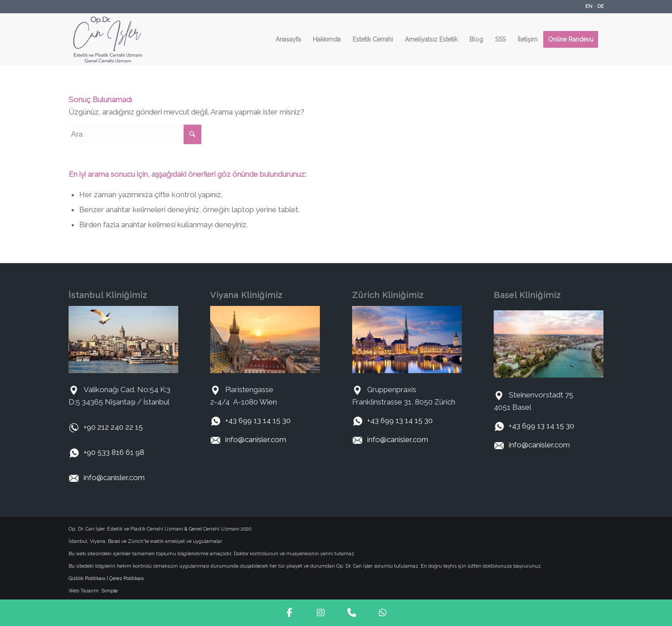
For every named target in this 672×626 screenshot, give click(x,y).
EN (589, 6)
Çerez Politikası (127, 578)
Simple (109, 591)
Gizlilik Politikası (87, 578)
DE (601, 6)
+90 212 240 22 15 (113, 427)
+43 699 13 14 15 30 (258, 420)
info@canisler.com (114, 477)
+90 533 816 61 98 (114, 452)
